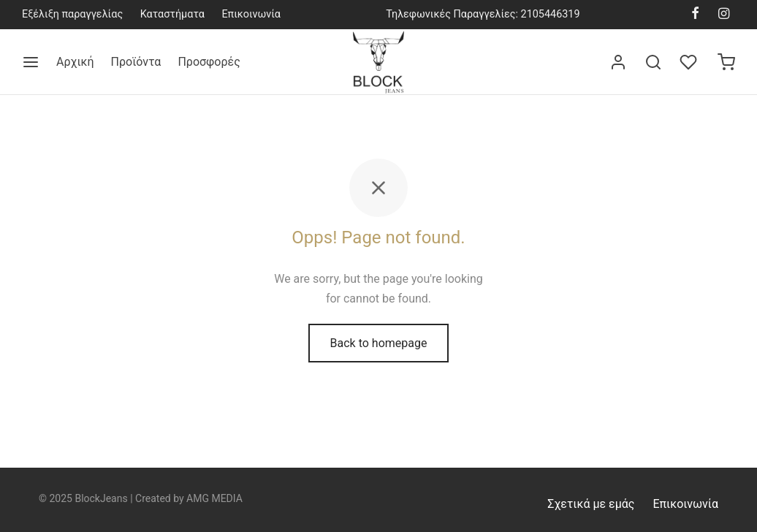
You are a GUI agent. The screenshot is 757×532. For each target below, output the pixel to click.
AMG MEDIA (214, 498)
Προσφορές (209, 62)
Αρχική (75, 62)
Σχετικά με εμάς (591, 504)
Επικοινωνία (251, 14)
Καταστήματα (172, 14)
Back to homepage (379, 343)
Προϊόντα (136, 62)
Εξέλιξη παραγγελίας (72, 14)
